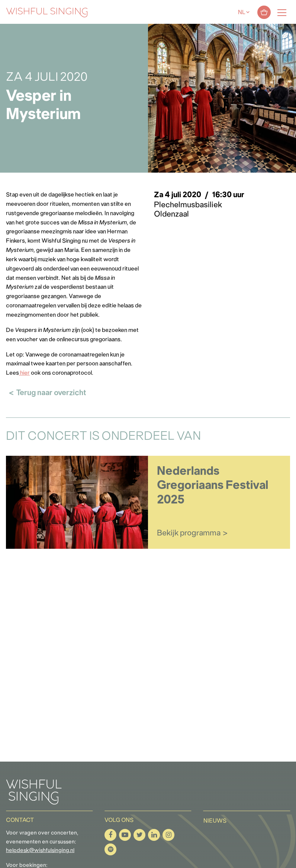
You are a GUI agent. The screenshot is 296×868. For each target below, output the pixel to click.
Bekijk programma (189, 533)
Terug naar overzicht (51, 393)
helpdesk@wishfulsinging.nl (40, 851)
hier (24, 373)
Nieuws (215, 821)
